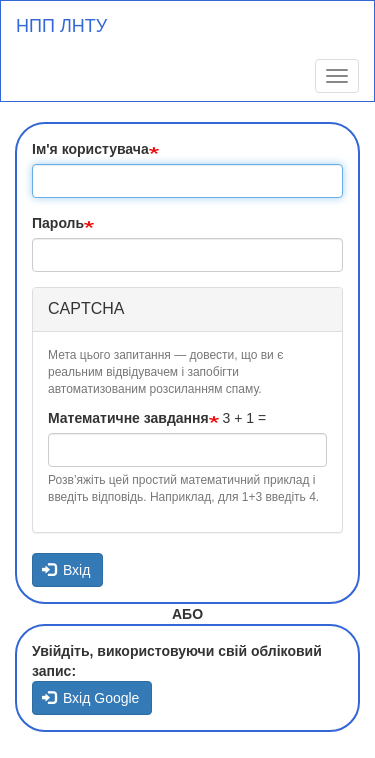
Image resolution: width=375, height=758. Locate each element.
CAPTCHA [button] (86, 308)
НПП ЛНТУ (61, 26)
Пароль (58, 223)
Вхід (66, 570)
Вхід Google (91, 698)
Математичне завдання (128, 418)
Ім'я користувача (90, 149)
